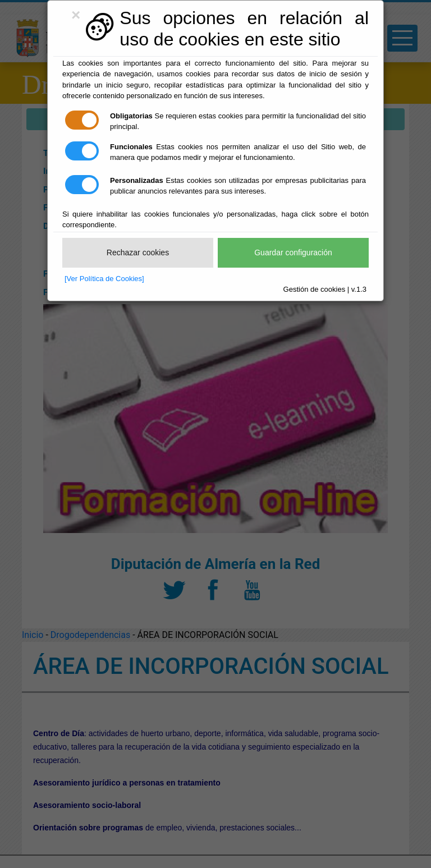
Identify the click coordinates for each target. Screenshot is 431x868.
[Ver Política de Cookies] (104, 279)
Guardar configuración (293, 252)
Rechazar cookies (138, 252)
